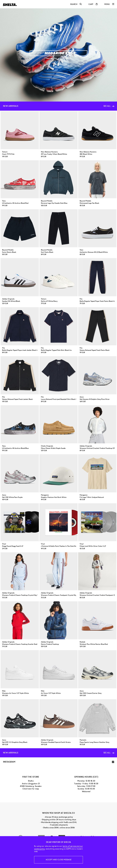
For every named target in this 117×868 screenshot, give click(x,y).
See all (109, 106)
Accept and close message (59, 860)
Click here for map (31, 789)
